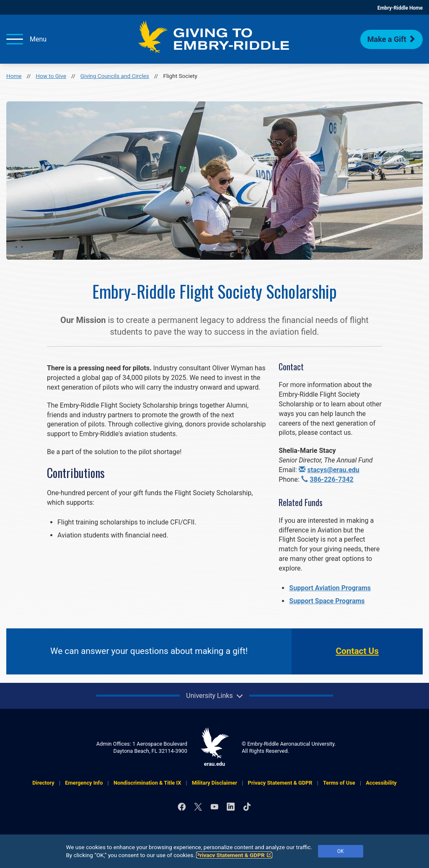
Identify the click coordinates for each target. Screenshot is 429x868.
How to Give (51, 76)
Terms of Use (339, 783)
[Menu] (26, 39)
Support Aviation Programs (330, 588)
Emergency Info (84, 783)
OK (341, 851)
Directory (43, 783)
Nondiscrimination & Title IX (147, 783)
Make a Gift (392, 39)
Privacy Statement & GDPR (234, 855)
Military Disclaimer (214, 783)
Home (14, 76)
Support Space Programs (327, 601)
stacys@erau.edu (329, 470)
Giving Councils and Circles (115, 76)
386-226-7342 (327, 479)
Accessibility (381, 783)
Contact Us (357, 651)
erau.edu (214, 747)
